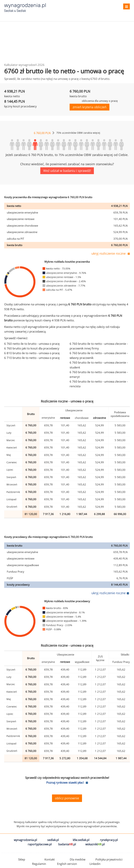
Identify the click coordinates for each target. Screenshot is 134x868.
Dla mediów (78, 859)
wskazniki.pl (95, 844)
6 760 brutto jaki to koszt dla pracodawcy (32, 348)
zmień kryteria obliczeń (90, 107)
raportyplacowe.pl (40, 844)
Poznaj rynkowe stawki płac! (65, 783)
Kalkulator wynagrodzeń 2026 (24, 65)
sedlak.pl (53, 840)
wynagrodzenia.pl (25, 840)
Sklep (22, 859)
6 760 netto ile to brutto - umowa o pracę (32, 344)
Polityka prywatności (109, 859)
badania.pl (67, 844)
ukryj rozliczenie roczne (109, 253)
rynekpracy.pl (109, 840)
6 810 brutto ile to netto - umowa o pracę (32, 353)
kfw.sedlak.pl (81, 840)
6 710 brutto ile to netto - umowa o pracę (32, 358)
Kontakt (50, 859)
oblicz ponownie (67, 798)
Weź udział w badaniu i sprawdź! (67, 171)
